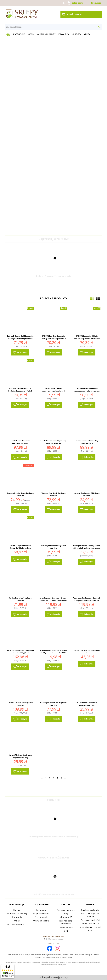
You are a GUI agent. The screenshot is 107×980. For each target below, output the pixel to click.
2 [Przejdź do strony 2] (50, 778)
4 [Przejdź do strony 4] (57, 778)
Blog (66, 913)
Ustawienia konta (41, 921)
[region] (53, 137)
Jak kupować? (66, 917)
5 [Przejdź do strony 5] (61, 778)
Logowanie (41, 910)
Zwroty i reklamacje (90, 924)
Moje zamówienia (41, 913)
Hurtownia (17, 917)
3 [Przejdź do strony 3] (53, 778)
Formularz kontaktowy (17, 913)
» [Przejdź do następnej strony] (65, 778)
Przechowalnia (41, 917)
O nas (17, 921)
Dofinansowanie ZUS (17, 924)
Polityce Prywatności (48, 962)
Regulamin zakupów (90, 910)
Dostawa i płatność (66, 910)
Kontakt (17, 910)
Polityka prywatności (90, 920)
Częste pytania (66, 927)
